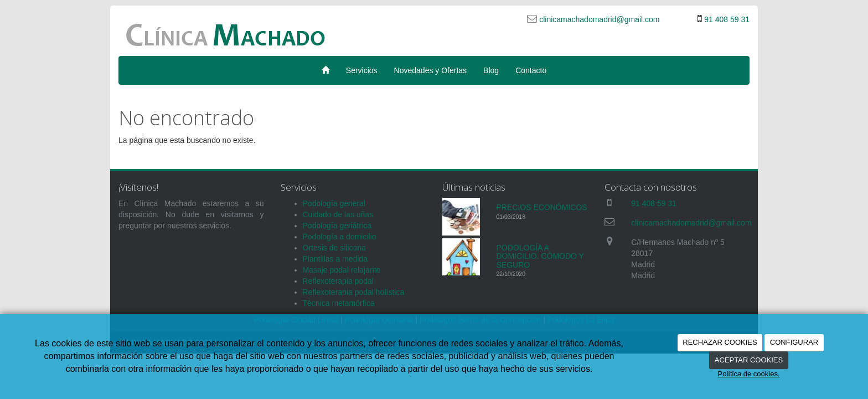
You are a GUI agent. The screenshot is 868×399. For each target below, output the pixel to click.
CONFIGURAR (794, 342)
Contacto (531, 70)
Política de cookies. (748, 374)
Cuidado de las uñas (338, 214)
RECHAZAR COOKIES (720, 342)
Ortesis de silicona (334, 248)
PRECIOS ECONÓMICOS (542, 207)
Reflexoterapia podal (338, 281)
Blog (491, 70)
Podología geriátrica (337, 226)
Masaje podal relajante (342, 270)
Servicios (362, 70)
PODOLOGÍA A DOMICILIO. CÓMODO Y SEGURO (540, 256)
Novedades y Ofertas (431, 70)
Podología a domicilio (340, 237)
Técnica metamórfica (339, 303)
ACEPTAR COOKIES (749, 360)
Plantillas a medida (335, 259)
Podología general (334, 203)
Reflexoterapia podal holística (354, 292)
